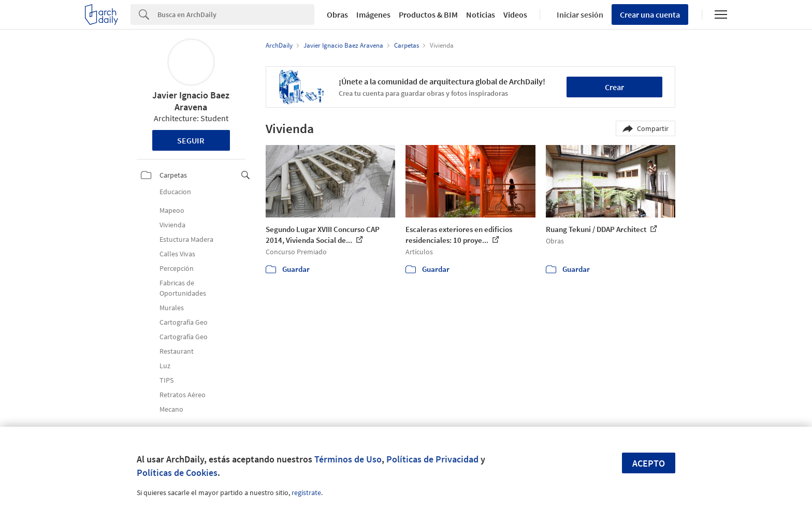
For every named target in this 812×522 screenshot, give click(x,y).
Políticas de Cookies (177, 473)
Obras (337, 15)
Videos (515, 15)
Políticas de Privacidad (432, 459)
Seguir (191, 140)
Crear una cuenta (650, 15)
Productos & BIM (428, 15)
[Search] (236, 15)
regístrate (306, 492)
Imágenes (373, 15)
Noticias (481, 15)
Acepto (649, 463)
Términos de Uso (348, 459)
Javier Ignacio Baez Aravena (191, 101)
